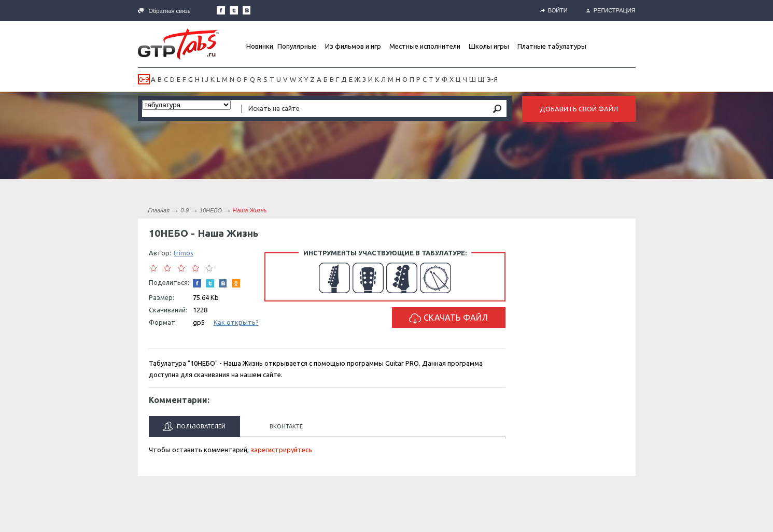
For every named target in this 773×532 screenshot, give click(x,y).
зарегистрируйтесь (281, 450)
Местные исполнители (425, 46)
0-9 (144, 79)
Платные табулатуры (552, 46)
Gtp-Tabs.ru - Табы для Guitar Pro (178, 44)
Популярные (297, 46)
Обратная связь (164, 11)
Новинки (260, 46)
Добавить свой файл (579, 109)
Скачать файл (448, 318)
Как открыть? (236, 322)
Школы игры (489, 46)
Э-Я (492, 79)
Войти (554, 10)
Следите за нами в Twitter (234, 10)
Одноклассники (236, 283)
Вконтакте (286, 426)
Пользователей (194, 426)
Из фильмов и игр (353, 46)
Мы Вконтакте (247, 10)
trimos (184, 253)
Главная (159, 210)
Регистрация (611, 10)
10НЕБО (211, 210)
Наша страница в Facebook (221, 10)
